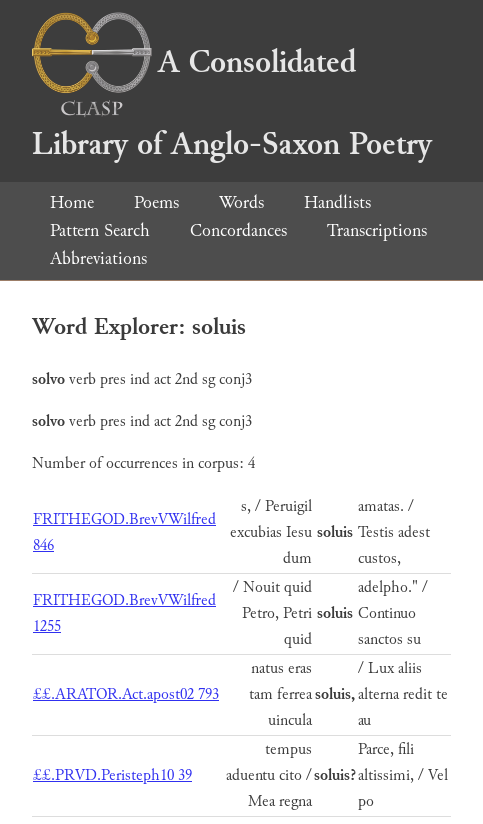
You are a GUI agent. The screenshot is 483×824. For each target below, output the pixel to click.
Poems (156, 202)
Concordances (238, 230)
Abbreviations (98, 258)
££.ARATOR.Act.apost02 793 (126, 694)
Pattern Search (100, 230)
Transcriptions (377, 230)
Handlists (337, 202)
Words (241, 202)
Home (72, 202)
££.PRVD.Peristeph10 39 (112, 775)
